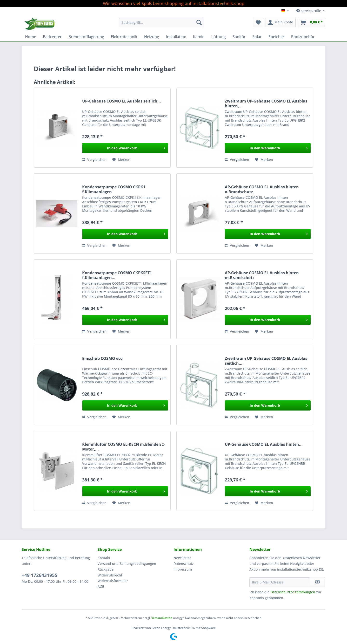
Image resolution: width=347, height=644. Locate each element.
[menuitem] (162, 25)
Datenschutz (184, 564)
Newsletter (182, 558)
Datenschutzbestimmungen (293, 592)
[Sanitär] (239, 37)
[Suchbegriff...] (162, 22)
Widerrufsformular (113, 581)
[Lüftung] (219, 37)
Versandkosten (162, 618)
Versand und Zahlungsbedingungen (127, 564)
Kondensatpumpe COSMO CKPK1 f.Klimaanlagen (114, 189)
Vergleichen (94, 160)
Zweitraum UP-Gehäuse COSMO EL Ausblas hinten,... (266, 103)
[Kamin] (199, 37)
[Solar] (257, 37)
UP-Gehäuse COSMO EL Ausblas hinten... (264, 444)
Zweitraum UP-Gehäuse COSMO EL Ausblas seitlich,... (266, 361)
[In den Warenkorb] (125, 148)
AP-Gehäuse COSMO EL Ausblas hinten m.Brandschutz (262, 275)
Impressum (183, 569)
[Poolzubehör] (303, 37)
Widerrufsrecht (110, 575)
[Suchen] (199, 22)
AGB (101, 586)
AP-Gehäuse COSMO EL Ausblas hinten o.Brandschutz (262, 189)
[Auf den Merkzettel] (121, 160)
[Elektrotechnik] (124, 37)
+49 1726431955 (40, 575)
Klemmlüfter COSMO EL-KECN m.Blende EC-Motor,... (124, 447)
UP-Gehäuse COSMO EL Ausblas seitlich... (122, 101)
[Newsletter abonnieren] (317, 582)
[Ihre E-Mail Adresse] (280, 582)
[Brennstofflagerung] (86, 37)
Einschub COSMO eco (102, 359)
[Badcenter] (52, 37)
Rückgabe (106, 569)
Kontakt (104, 558)
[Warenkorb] (312, 22)
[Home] (31, 37)
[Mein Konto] (281, 22)
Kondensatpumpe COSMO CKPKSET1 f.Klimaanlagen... (117, 275)
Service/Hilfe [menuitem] (309, 11)
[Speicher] (276, 37)
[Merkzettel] (258, 22)
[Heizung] (152, 37)
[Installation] (176, 37)
